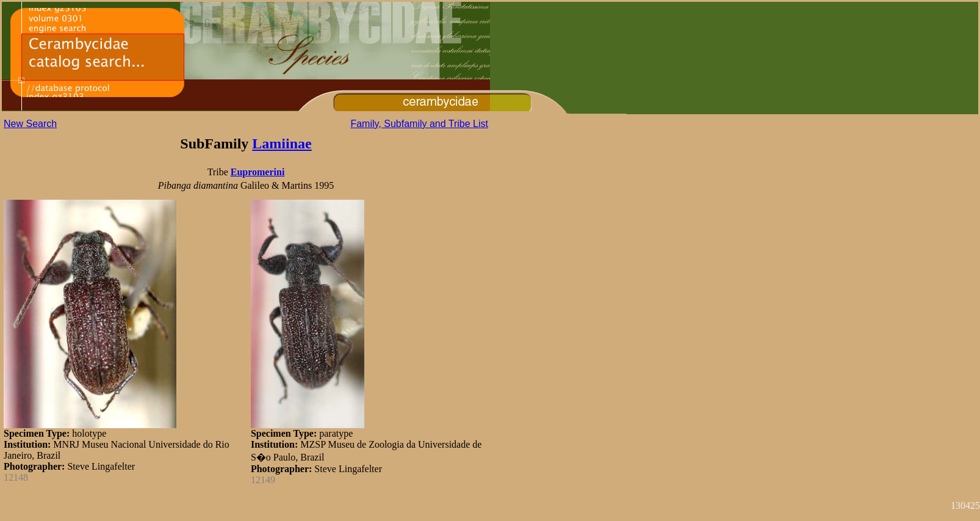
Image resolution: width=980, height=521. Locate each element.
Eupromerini (258, 172)
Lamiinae (282, 144)
